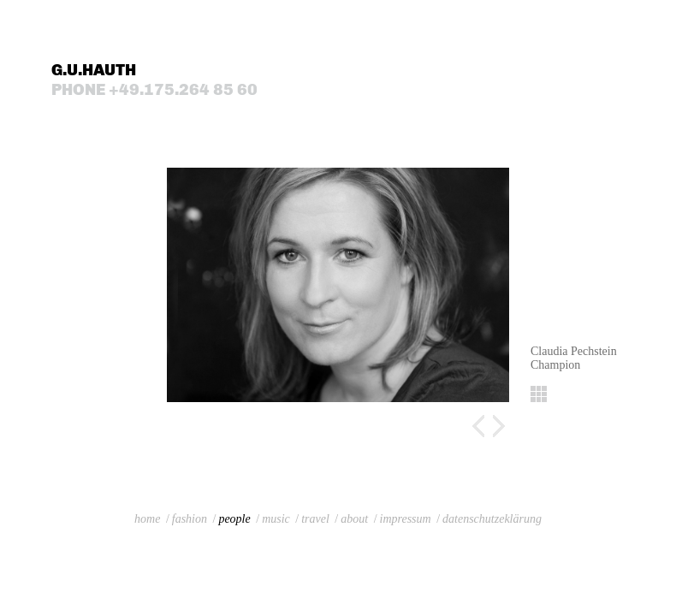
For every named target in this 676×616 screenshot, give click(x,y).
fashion (190, 519)
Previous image (478, 426)
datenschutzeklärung (492, 519)
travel (315, 519)
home (147, 519)
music (276, 519)
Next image (499, 426)
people (234, 519)
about (354, 519)
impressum (406, 519)
